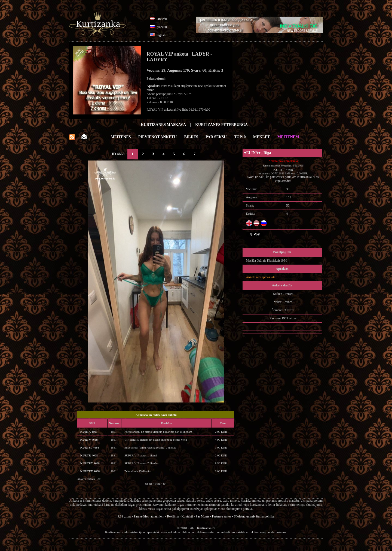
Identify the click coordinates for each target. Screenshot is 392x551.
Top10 (240, 137)
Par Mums (203, 516)
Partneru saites (222, 516)
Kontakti (187, 516)
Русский (161, 27)
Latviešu (161, 19)
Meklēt (261, 137)
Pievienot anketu (157, 137)
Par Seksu (216, 137)
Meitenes (121, 137)
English (160, 35)
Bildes (191, 137)
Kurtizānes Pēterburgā (221, 125)
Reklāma (173, 516)
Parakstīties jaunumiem (149, 516)
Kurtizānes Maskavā (163, 125)
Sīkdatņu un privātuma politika (254, 516)
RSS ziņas (124, 516)
